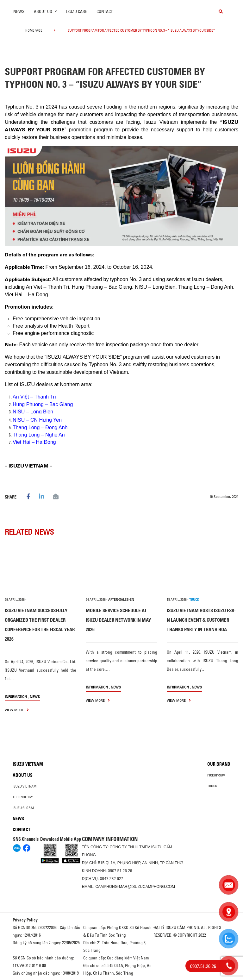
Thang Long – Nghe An (39, 435)
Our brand (219, 764)
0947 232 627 (112, 879)
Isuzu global (24, 808)
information (16, 697)
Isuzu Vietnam (28, 764)
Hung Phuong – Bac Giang (43, 404)
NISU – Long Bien (33, 412)
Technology (23, 797)
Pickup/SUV (216, 775)
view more (17, 710)
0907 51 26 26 (120, 871)
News (19, 11)
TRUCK (194, 600)
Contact (105, 11)
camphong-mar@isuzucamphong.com (135, 887)
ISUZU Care (77, 11)
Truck (212, 786)
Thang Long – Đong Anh (40, 427)
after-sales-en (121, 600)
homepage (34, 30)
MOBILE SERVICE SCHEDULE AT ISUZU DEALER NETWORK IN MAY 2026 (118, 620)
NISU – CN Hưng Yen (37, 420)
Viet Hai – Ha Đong (34, 442)
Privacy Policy (25, 920)
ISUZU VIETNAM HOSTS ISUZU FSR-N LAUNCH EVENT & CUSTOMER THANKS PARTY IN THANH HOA (201, 620)
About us (23, 775)
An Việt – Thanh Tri (34, 397)
